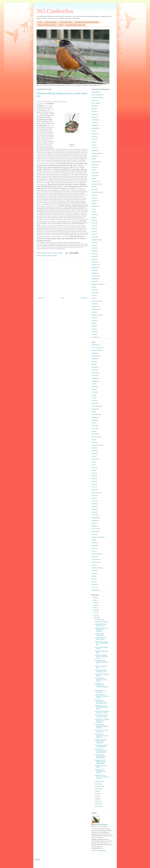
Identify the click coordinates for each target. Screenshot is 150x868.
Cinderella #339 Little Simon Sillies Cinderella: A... (101, 741)
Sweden (94, 318)
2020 (95, 600)
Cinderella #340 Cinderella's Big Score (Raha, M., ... (102, 736)
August (97, 789)
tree (93, 323)
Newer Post (41, 298)
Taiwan (94, 321)
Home (40, 22)
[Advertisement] (62, 278)
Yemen (94, 334)
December (98, 620)
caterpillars (95, 128)
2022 (95, 598)
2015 (95, 608)
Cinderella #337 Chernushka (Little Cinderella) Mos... (101, 751)
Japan (93, 220)
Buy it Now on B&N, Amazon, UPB (76, 25)
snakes (94, 304)
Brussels (94, 114)
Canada (94, 123)
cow (93, 142)
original (94, 259)
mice (93, 245)
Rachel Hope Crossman (101, 824)
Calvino (94, 117)
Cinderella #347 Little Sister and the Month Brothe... (101, 707)
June (97, 794)
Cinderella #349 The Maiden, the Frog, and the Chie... (102, 696)
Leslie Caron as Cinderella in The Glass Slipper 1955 (101, 702)
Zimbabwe (95, 337)
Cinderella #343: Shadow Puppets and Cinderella (102, 721)
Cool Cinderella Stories (66, 22)
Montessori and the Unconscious (47, 25)
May (96, 796)
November (98, 781)
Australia (94, 100)
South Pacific (95, 309)
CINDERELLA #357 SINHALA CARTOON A (101, 662)
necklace (94, 251)
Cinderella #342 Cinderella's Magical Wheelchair (101, 726)
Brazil (93, 111)
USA (93, 326)
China (93, 137)
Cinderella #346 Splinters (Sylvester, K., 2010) (102, 712)
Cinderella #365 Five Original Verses (101, 625)
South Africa (95, 307)
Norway (94, 256)
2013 (95, 612)
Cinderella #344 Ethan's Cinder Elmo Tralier (101, 716)
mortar (93, 248)
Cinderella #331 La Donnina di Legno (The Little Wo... (102, 777)
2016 (95, 605)
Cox (93, 145)
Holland (94, 198)
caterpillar (94, 125)
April (96, 799)
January (97, 806)
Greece (94, 190)
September (98, 786)
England (94, 164)
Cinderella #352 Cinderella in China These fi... (101, 680)
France (94, 176)
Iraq (93, 212)
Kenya (93, 226)
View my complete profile (99, 851)
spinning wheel (96, 315)
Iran (93, 209)
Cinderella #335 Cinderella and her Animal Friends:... (101, 756)
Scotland (94, 293)
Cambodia (94, 120)
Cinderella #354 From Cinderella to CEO (101, 671)
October (97, 784)
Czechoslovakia (96, 153)
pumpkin (54, 256)
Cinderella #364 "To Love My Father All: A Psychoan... (102, 630)
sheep (93, 295)
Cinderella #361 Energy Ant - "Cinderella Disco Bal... (102, 643)
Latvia (93, 234)
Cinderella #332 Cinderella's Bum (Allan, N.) (100, 771)
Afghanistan (95, 92)
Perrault (94, 262)
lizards (93, 237)
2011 (95, 617)
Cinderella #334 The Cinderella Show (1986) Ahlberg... (100, 762)
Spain (93, 312)
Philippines (95, 265)
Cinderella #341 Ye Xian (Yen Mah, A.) (101, 731)
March (97, 801)
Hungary (94, 201)
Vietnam (94, 332)
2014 (95, 610)
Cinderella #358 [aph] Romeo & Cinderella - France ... (101, 657)
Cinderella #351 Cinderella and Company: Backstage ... (101, 686)
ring (93, 287)
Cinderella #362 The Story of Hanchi (100, 638)
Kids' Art (61, 25)
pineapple (94, 268)
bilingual (94, 106)
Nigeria (49, 256)
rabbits (93, 281)
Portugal (94, 273)
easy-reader (95, 162)
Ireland (94, 215)
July (96, 791)
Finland (94, 167)
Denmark (94, 156)
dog (93, 159)
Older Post (84, 298)
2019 (95, 603)
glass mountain (96, 184)
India (93, 203)
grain (93, 187)
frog (42, 256)
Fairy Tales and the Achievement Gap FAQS (87, 22)
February (98, 804)
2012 (95, 615)
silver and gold (96, 301)
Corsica (94, 139)
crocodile (94, 151)
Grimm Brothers (96, 192)
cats (93, 131)
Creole (93, 148)
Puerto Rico (95, 276)
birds (93, 109)
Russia (94, 290)
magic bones (95, 240)
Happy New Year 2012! (101, 622)
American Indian (96, 98)
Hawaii (93, 195)
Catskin (94, 134)
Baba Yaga (95, 103)
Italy (93, 217)
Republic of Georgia (97, 284)
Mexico (94, 242)
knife (45, 256)
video (93, 329)
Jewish (94, 223)
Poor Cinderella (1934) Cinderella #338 (101, 746)
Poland (94, 270)
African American (96, 95)
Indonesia (94, 206)
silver (93, 298)
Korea (93, 231)
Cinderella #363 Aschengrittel (99, 635)
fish (93, 170)
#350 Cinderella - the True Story (101, 692)
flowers (94, 173)
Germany (94, 181)
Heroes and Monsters (51, 22)
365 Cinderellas (55, 11)
